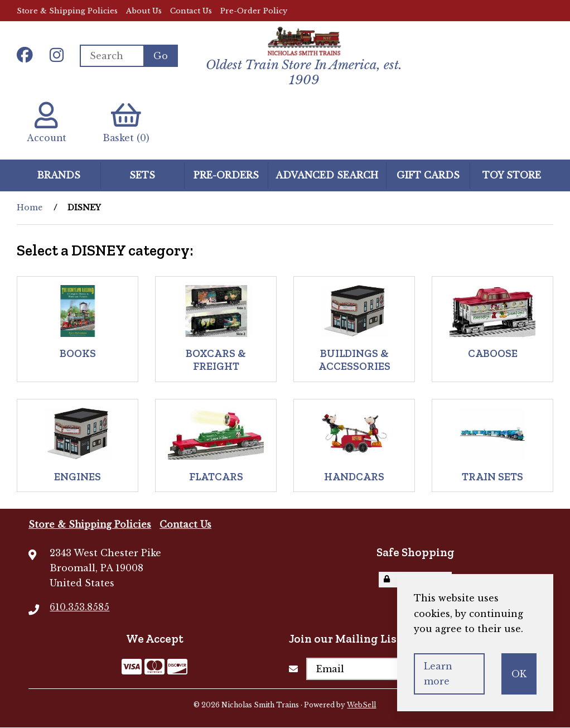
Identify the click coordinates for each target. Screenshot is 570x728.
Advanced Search (327, 176)
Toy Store (512, 176)
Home (30, 208)
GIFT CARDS (428, 176)
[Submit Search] (161, 56)
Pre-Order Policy (254, 11)
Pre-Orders (226, 176)
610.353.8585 (79, 608)
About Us (144, 11)
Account (47, 123)
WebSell (361, 705)
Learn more (438, 674)
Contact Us (191, 11)
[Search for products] (112, 56)
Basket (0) (128, 123)
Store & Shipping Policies (67, 11)
